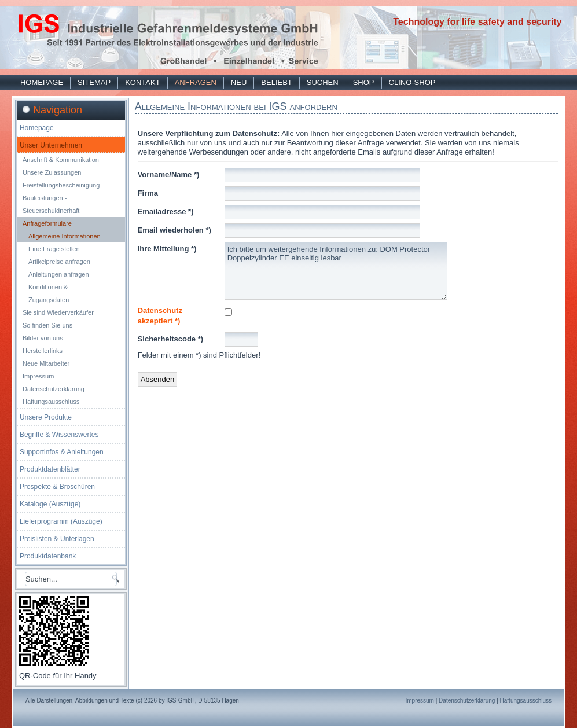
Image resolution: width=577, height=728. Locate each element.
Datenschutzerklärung (54, 389)
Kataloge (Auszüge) (50, 504)
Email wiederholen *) (174, 230)
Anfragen (196, 82)
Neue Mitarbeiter (46, 363)
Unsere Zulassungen (52, 172)
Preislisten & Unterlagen (57, 539)
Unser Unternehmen (51, 145)
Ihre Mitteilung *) (167, 249)
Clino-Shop (412, 82)
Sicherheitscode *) (170, 339)
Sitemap (94, 82)
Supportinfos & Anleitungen (62, 452)
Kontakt (142, 82)
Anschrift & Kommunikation (61, 160)
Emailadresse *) (166, 212)
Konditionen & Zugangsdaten (49, 293)
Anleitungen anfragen (59, 274)
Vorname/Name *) (169, 174)
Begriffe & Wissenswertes (59, 435)
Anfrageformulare (47, 223)
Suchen (323, 82)
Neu (239, 82)
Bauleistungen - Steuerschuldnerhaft (51, 204)
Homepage (42, 82)
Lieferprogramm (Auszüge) (61, 521)
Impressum (38, 376)
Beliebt (276, 82)
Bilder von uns (43, 338)
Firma (148, 193)
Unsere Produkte (46, 417)
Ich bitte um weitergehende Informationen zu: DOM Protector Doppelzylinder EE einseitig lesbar (336, 271)
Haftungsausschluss (51, 402)
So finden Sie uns (47, 325)
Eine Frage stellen (54, 249)
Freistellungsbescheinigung (61, 185)
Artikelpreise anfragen (59, 262)
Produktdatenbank (48, 556)
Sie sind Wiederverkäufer (58, 312)
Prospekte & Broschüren (57, 487)
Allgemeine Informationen (65, 236)
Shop (364, 82)
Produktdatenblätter (50, 469)
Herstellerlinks (43, 351)
